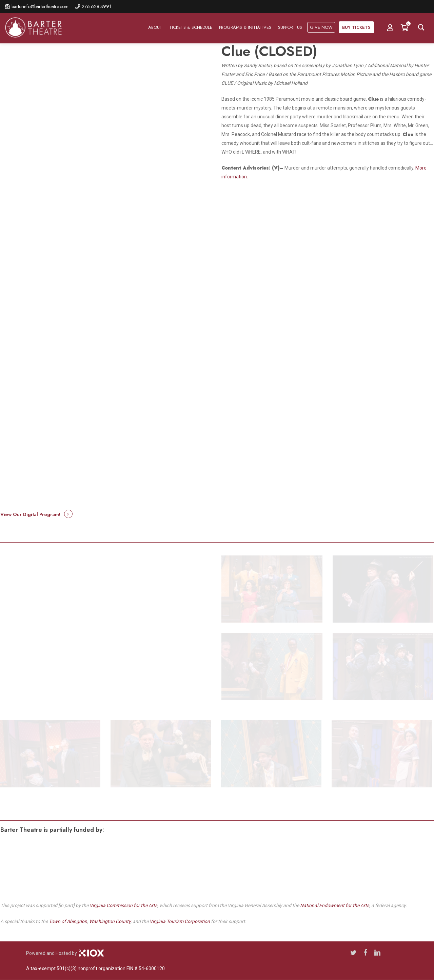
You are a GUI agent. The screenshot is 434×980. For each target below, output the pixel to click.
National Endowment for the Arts (335, 905)
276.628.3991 (96, 6)
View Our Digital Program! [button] (30, 514)
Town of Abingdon (68, 921)
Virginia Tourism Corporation (180, 921)
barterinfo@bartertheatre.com (40, 6)
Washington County (110, 921)
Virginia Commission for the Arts (123, 905)
